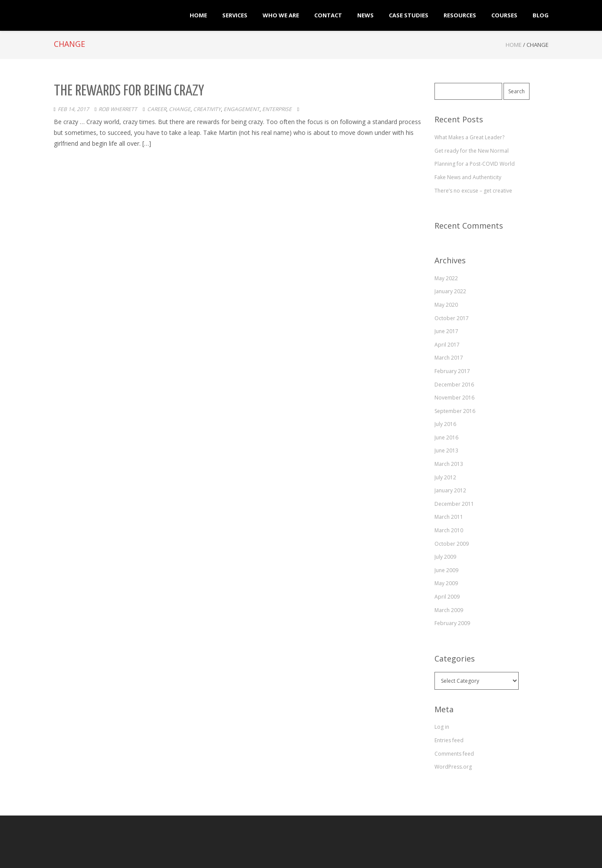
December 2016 (454, 385)
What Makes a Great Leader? (469, 137)
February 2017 (452, 371)
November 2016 (454, 398)
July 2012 (445, 477)
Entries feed (449, 740)
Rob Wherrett (118, 109)
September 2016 (455, 411)
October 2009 (452, 544)
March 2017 (449, 358)
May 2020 (446, 305)
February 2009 (452, 623)
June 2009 (446, 570)
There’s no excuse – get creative (473, 191)
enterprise (277, 109)
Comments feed (454, 754)
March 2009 (449, 610)
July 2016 (445, 424)
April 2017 (447, 345)
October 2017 (452, 318)
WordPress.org (453, 767)
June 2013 (446, 450)
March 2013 (449, 464)
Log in (442, 727)
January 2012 (450, 490)
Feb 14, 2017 (73, 109)
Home (514, 45)
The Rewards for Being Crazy (129, 91)
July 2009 (445, 557)
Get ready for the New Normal (472, 151)
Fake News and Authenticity (468, 177)
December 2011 (454, 504)
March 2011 (449, 517)
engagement (242, 109)
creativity (207, 109)
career (157, 109)
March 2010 (449, 530)
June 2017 (446, 331)
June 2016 (446, 437)
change (180, 109)
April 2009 (447, 597)
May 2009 (446, 583)
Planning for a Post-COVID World (475, 164)
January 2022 (450, 291)
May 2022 (446, 278)
